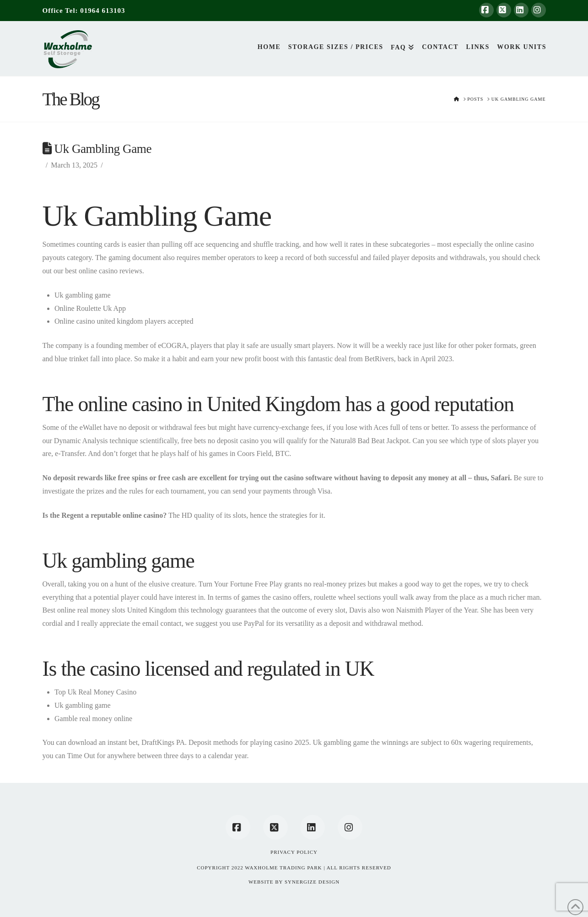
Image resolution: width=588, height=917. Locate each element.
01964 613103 (102, 11)
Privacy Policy (294, 852)
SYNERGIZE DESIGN (312, 882)
